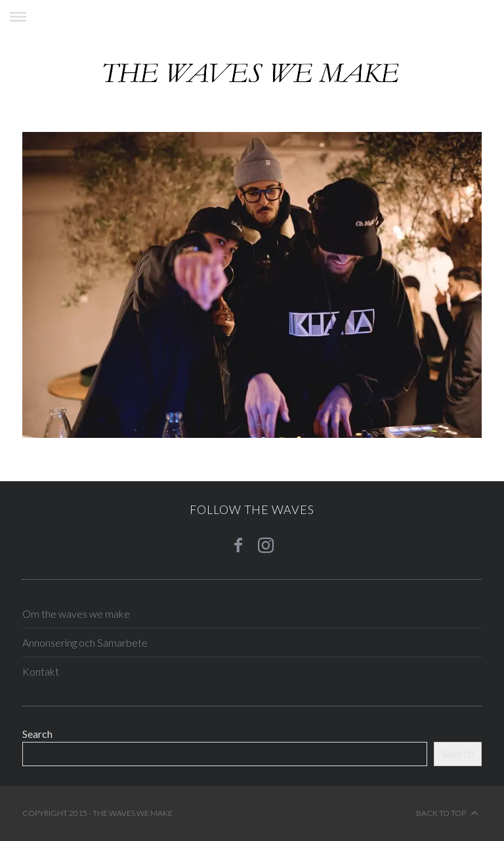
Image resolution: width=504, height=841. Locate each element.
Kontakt (41, 671)
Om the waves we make (76, 614)
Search (37, 734)
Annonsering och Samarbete (85, 642)
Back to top (447, 813)
